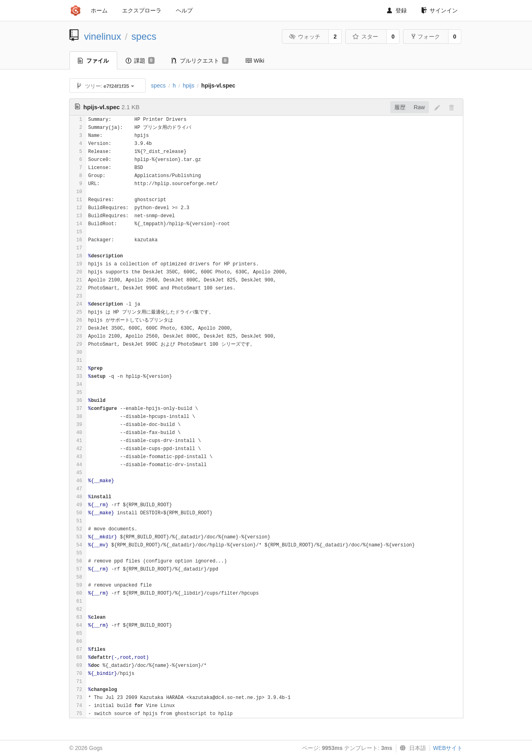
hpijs (189, 86)
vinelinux (103, 36)
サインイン (439, 10)
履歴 (400, 107)
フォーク (426, 37)
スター (366, 37)
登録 (397, 10)
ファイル (93, 61)
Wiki (255, 61)
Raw (419, 107)
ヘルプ (184, 10)
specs (144, 36)
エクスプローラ (142, 10)
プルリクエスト (200, 61)
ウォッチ (305, 37)
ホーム (99, 10)
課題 (140, 61)
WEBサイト (448, 748)
